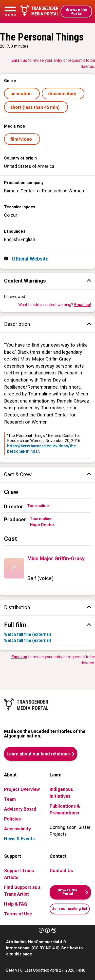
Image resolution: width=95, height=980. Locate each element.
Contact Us (61, 871)
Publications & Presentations (65, 809)
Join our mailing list (70, 909)
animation (22, 94)
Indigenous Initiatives (61, 793)
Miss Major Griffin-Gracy (56, 558)
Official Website (30, 259)
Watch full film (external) (28, 634)
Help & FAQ (16, 904)
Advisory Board (20, 809)
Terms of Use (18, 914)
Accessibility (17, 829)
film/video (22, 139)
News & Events (19, 839)
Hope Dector (42, 525)
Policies (12, 819)
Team (10, 799)
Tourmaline (38, 506)
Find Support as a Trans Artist (22, 891)
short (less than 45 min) (36, 107)
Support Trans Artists (19, 874)
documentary (63, 94)
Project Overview (22, 789)
